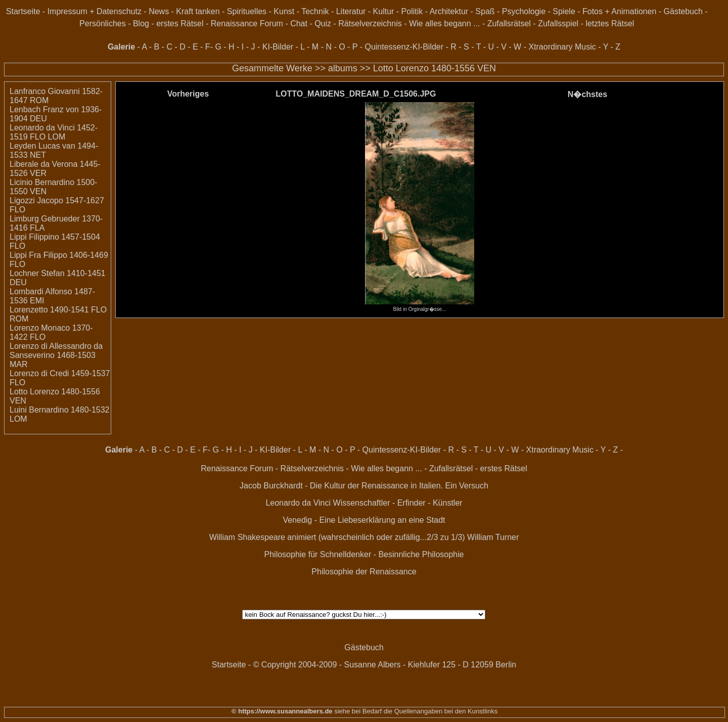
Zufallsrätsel (509, 24)
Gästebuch (683, 11)
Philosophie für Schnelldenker (318, 554)
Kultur (384, 11)
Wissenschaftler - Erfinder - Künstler (398, 503)
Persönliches (103, 24)
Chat (299, 24)
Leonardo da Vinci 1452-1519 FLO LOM (54, 132)
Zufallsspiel (558, 24)
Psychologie (524, 11)
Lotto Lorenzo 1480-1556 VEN (435, 68)
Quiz (323, 24)
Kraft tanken (198, 11)
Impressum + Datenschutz (95, 11)
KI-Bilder (278, 47)
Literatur (351, 11)
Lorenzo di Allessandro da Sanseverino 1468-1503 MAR (56, 355)
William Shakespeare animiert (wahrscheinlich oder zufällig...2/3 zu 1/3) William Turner (364, 537)
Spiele (564, 11)
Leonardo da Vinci (298, 503)
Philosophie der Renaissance (364, 572)
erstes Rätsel (180, 24)
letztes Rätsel (610, 24)
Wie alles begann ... (445, 24)
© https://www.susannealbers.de (282, 711)
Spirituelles (247, 11)
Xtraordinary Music (562, 47)
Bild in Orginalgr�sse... (419, 306)
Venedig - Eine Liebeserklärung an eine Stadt (364, 520)
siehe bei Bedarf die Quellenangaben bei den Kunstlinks (415, 711)
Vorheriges (188, 94)
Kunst (284, 11)
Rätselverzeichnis (370, 24)
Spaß (485, 11)
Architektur (449, 11)
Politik (412, 11)
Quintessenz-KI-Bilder (404, 47)
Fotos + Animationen (619, 11)
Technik (315, 11)
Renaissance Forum (247, 24)
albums (343, 68)
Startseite (23, 11)
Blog (141, 24)
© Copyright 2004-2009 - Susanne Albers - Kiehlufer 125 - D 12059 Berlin (385, 665)
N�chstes (587, 94)
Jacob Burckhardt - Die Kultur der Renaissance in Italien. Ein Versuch (364, 486)
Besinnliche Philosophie (421, 554)
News (159, 11)
